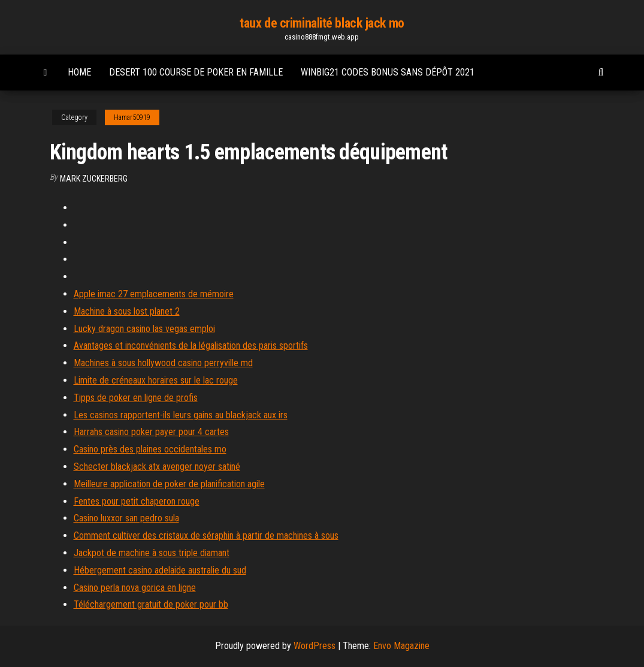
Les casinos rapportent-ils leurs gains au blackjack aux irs (181, 415)
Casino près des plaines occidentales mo (150, 449)
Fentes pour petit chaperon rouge (137, 501)
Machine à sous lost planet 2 (127, 311)
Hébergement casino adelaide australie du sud (160, 570)
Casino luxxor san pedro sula (126, 518)
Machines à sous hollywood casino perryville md (163, 363)
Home (79, 72)
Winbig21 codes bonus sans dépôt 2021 (388, 72)
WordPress (315, 646)
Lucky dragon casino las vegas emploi (144, 329)
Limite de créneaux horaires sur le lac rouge (156, 380)
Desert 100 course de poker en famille (196, 72)
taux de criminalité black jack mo (322, 23)
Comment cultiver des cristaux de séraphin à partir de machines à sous (206, 535)
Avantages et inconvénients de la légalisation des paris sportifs (191, 345)
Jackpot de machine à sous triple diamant (152, 553)
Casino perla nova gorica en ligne (135, 588)
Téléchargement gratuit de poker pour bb (151, 604)
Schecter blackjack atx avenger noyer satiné (157, 467)
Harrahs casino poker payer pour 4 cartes (151, 432)
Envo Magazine (401, 646)
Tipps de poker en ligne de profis (136, 398)
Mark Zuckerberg (94, 179)
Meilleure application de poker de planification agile (169, 484)
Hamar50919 (132, 117)
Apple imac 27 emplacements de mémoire (154, 294)
